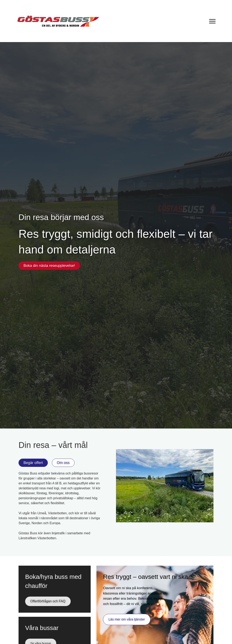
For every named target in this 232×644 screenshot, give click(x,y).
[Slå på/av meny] (212, 21)
